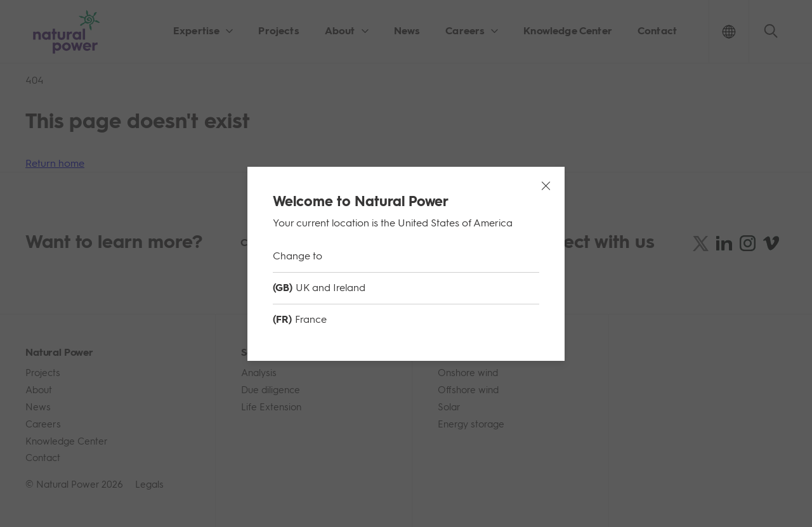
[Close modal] (546, 186)
